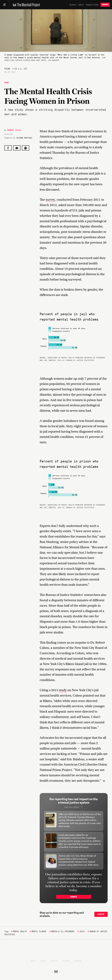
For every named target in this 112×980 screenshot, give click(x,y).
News (7, 82)
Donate (105, 5)
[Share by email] (17, 148)
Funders (78, 961)
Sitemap (66, 961)
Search (73, 5)
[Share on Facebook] (8, 148)
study (63, 690)
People (43, 961)
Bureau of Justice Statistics (80, 360)
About (81, 5)
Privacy (55, 961)
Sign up (101, 914)
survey (50, 200)
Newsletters (92, 5)
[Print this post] (26, 148)
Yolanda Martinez (24, 138)
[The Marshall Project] (26, 5)
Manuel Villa (14, 130)
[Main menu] (5, 5)
